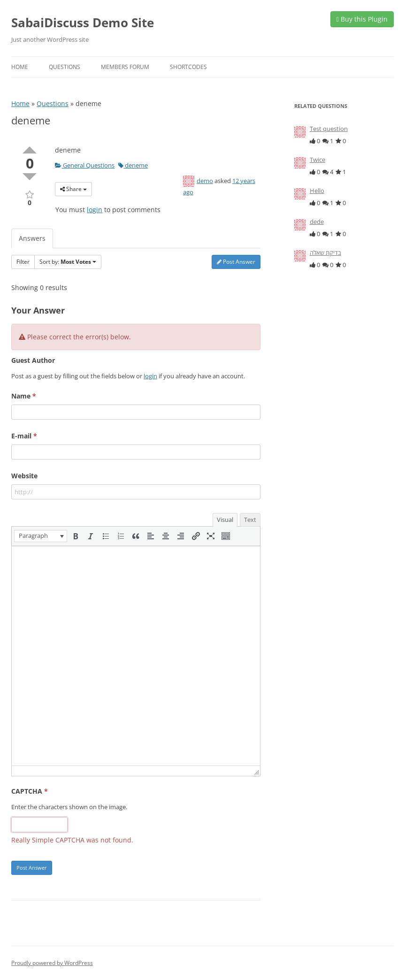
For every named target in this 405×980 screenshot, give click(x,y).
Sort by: (68, 262)
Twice (317, 160)
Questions (65, 67)
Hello (317, 191)
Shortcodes (188, 67)
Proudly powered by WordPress (52, 963)
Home (20, 67)
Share (73, 189)
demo (205, 181)
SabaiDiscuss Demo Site (83, 23)
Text (250, 520)
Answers (32, 238)
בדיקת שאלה (325, 253)
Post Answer (236, 262)
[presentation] (41, 536)
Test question (329, 129)
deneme (133, 165)
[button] (41, 536)
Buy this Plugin (362, 19)
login (95, 210)
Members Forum (125, 67)
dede (317, 222)
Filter (23, 262)
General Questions (85, 165)
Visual (225, 520)
